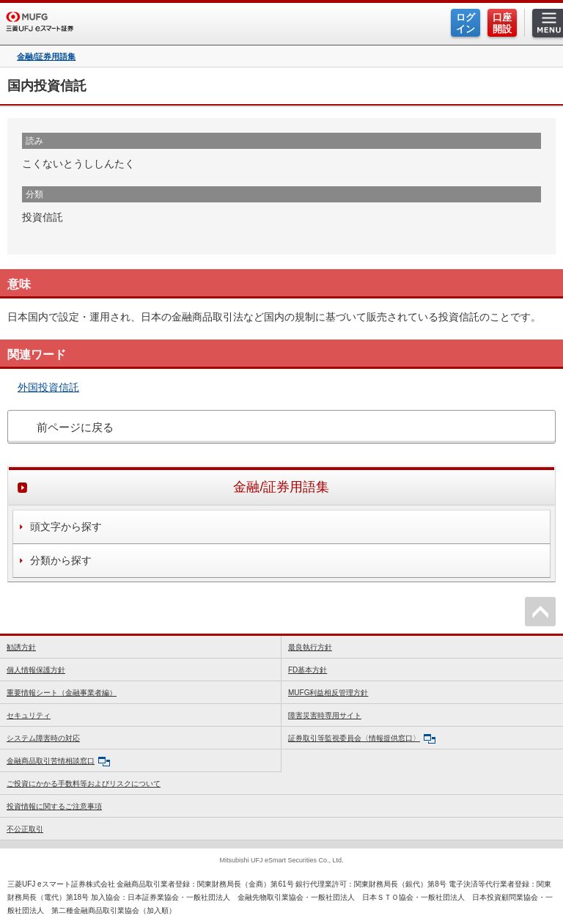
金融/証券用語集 (46, 57)
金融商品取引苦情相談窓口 (58, 762)
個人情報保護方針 (36, 670)
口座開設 (502, 23)
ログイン (466, 23)
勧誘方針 (21, 647)
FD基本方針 (308, 670)
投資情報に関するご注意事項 (54, 806)
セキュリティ (29, 715)
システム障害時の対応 (43, 738)
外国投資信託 (48, 387)
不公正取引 (25, 829)
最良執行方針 (310, 647)
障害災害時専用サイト (325, 715)
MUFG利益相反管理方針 (328, 693)
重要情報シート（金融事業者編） (62, 693)
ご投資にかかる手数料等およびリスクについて (84, 784)
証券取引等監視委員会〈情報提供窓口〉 (362, 739)
